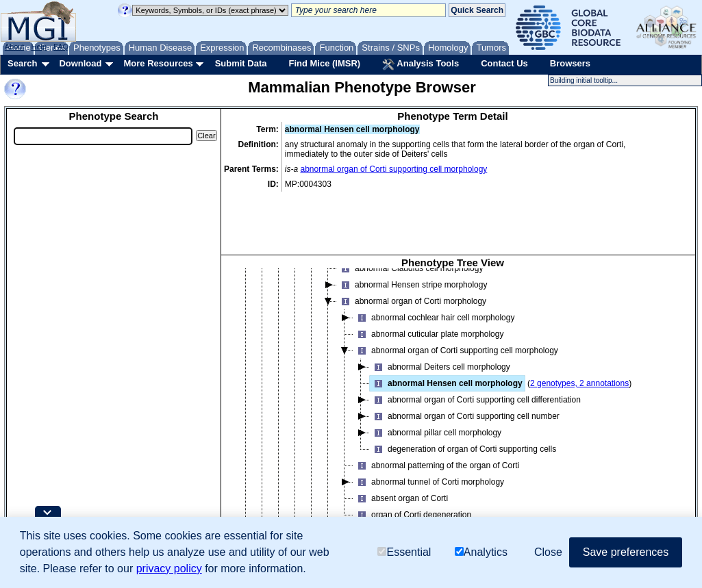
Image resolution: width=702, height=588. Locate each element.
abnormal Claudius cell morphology (410, 238)
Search (22, 63)
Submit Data (241, 63)
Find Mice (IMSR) (324, 63)
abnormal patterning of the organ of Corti (436, 435)
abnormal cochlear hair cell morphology (434, 287)
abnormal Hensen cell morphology (446, 353)
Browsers (570, 63)
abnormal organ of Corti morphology (412, 270)
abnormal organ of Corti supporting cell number (465, 385)
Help (39, 47)
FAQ (61, 47)
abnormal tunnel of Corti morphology (429, 451)
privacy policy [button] (169, 568)
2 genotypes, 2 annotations (579, 353)
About (15, 47)
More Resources (158, 63)
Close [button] (548, 552)
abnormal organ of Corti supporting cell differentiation (475, 369)
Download (80, 63)
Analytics (481, 552)
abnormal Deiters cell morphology (440, 336)
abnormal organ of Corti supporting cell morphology (394, 169)
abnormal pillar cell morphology (436, 402)
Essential (404, 552)
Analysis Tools (421, 64)
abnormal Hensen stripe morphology (412, 254)
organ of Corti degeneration (412, 484)
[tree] (453, 392)
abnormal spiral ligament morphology (413, 500)
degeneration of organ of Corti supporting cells (463, 418)
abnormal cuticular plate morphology (428, 303)
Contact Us (504, 63)
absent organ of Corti (401, 468)
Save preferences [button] (626, 552)
